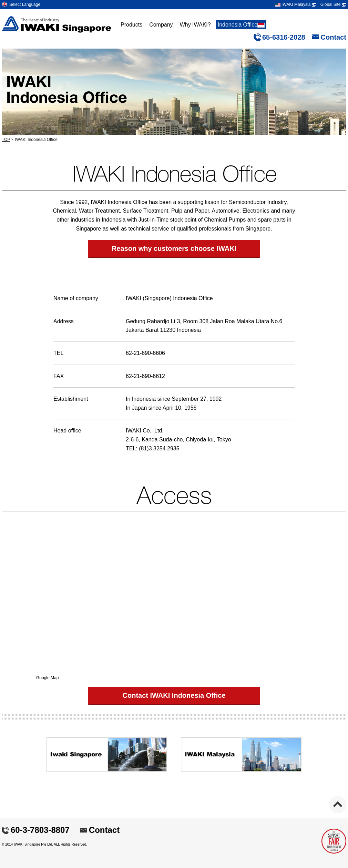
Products (131, 25)
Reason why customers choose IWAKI (174, 248)
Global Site (333, 4)
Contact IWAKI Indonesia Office (174, 695)
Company (161, 25)
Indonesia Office (241, 25)
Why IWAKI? (195, 25)
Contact (334, 37)
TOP (6, 140)
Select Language (25, 4)
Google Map (47, 678)
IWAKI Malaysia (296, 4)
